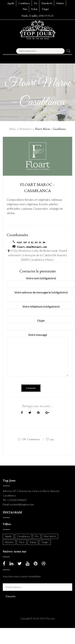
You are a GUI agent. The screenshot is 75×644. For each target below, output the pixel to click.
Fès (36, 3)
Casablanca (24, 3)
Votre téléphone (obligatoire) (41, 309)
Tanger (45, 9)
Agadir (11, 3)
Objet (41, 323)
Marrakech (47, 3)
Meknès (60, 3)
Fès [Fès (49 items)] (37, 536)
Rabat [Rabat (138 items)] (33, 542)
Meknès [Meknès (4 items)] (9, 542)
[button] (12, 58)
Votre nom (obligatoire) (41, 281)
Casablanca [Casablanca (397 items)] (23, 536)
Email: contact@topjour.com (18, 504)
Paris (25, 9)
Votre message (37, 357)
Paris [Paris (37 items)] (22, 542)
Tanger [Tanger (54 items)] (45, 542)
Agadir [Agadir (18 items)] (8, 536)
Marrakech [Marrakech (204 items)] (50, 536)
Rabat (34, 9)
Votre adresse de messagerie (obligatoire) (41, 295)
